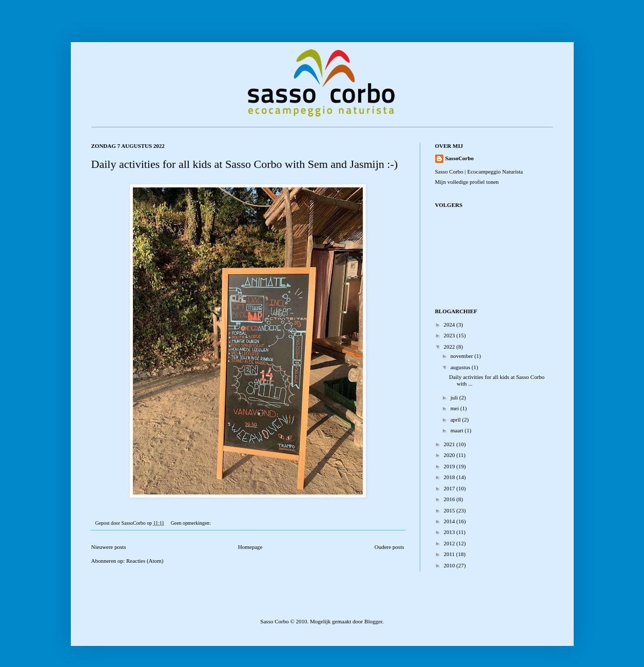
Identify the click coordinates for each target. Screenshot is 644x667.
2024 (450, 325)
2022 (450, 347)
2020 (450, 455)
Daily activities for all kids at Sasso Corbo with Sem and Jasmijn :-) (245, 164)
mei (455, 408)
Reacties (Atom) (145, 561)
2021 (450, 444)
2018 (450, 477)
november (463, 356)
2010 (450, 565)
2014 (450, 521)
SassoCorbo (460, 158)
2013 (450, 532)
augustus (461, 367)
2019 (450, 466)
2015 (450, 510)
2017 (450, 488)
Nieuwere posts (109, 547)
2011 (450, 554)
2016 (450, 499)
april (456, 420)
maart (458, 430)
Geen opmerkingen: (191, 523)
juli (455, 397)
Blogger (373, 621)
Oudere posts (389, 547)
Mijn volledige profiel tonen (467, 182)
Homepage (250, 547)
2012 (450, 543)
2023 (450, 335)
